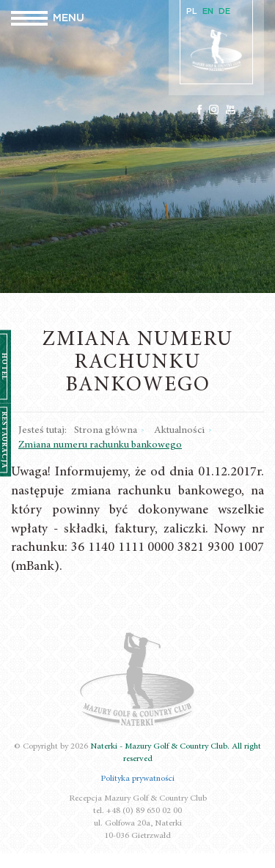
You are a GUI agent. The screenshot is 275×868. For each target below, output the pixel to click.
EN (208, 11)
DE (224, 11)
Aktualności (179, 431)
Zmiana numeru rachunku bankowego (100, 445)
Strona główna (106, 431)
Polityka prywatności (137, 779)
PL (192, 11)
